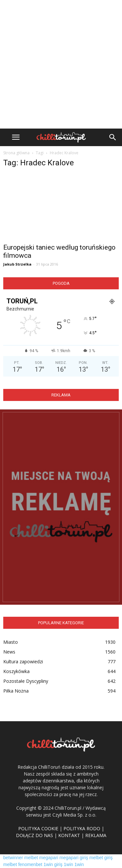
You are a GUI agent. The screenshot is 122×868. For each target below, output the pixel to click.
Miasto (11, 642)
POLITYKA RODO (82, 828)
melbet (31, 858)
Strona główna (16, 153)
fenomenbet (30, 864)
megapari (49, 858)
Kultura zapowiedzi (23, 661)
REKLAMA (96, 835)
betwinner (13, 858)
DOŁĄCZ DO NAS (34, 835)
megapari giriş (74, 858)
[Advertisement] (61, 64)
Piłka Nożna (16, 691)
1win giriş (53, 864)
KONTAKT (69, 835)
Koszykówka (16, 671)
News (9, 652)
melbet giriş (101, 858)
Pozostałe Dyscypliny (26, 681)
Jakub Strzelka (17, 264)
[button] (113, 137)
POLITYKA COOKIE (38, 828)
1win (68, 864)
